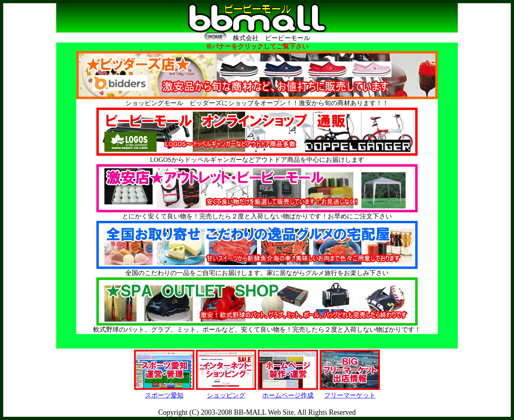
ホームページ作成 (288, 395)
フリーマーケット (350, 395)
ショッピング (226, 395)
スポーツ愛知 (164, 395)
